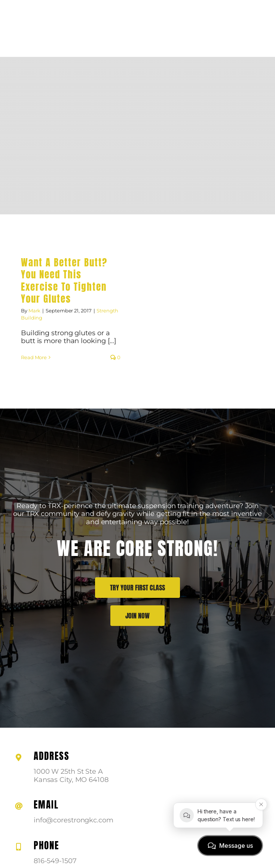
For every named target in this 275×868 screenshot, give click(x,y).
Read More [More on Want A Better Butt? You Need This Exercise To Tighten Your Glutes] (34, 357)
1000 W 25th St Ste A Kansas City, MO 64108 (71, 776)
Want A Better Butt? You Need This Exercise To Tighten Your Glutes (64, 281)
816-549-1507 (55, 861)
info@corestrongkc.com (74, 820)
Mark (35, 311)
